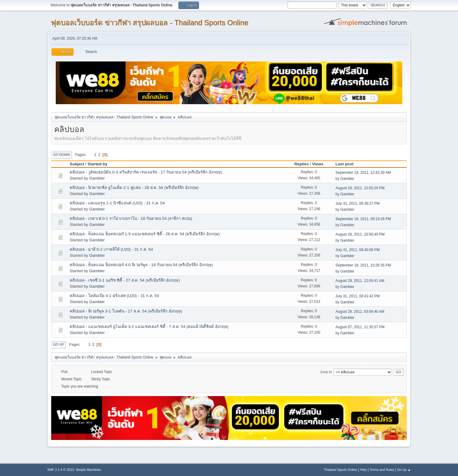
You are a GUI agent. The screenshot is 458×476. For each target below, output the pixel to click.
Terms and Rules (382, 470)
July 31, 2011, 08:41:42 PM (358, 296)
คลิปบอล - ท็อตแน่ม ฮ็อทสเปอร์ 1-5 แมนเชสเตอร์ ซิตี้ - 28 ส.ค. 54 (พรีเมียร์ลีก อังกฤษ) (145, 234)
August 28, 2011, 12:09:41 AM (360, 281)
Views (318, 164)
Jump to (326, 372)
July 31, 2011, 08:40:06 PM (358, 250)
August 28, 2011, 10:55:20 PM (360, 188)
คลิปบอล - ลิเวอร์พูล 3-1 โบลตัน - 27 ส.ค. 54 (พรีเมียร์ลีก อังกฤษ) (126, 311)
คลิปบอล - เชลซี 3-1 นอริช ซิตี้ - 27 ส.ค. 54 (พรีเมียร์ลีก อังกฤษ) (125, 280)
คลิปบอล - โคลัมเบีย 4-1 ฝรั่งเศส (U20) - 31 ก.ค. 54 (114, 296)
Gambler (97, 178)
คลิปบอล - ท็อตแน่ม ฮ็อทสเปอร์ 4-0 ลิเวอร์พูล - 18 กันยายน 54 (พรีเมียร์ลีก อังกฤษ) (141, 265)
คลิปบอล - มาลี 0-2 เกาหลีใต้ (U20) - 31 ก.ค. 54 (111, 249)
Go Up (58, 345)
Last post (345, 164)
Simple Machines (88, 470)
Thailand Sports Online (340, 470)
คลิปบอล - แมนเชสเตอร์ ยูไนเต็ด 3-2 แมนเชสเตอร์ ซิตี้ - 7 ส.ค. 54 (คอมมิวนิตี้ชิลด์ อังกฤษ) (149, 327)
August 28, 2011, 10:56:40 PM (360, 234)
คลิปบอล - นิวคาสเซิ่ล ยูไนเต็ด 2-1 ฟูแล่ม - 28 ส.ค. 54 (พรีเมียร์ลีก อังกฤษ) (134, 188)
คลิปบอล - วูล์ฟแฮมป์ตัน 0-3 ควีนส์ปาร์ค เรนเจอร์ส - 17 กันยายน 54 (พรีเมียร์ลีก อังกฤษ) (146, 172)
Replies (302, 164)
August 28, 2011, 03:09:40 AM (360, 312)
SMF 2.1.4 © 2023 (61, 470)
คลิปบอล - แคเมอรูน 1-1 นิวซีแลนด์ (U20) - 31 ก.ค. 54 (117, 203)
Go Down (61, 155)
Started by (100, 164)
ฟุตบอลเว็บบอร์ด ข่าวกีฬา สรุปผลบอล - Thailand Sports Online (150, 23)
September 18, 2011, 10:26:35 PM (363, 265)
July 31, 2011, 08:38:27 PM (358, 203)
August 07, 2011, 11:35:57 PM (360, 327)
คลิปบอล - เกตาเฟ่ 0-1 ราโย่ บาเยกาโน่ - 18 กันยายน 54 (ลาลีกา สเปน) (131, 218)
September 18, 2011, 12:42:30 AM (363, 173)
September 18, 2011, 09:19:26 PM (363, 219)
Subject (77, 164)
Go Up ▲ (404, 470)
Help (363, 470)
